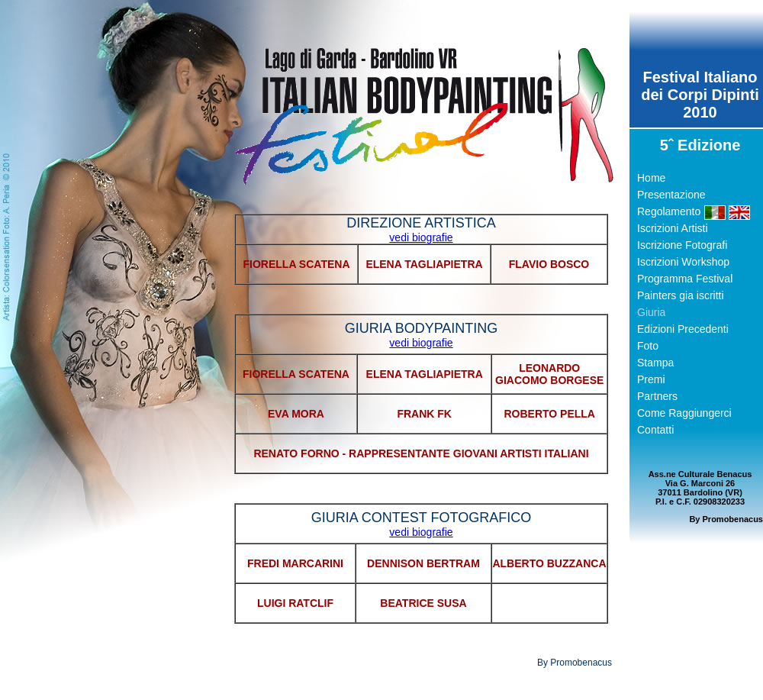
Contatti (655, 430)
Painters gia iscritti (681, 295)
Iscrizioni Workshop (683, 262)
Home (651, 178)
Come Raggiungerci (684, 413)
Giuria (651, 312)
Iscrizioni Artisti (673, 228)
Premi (651, 379)
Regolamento (669, 211)
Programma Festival (685, 279)
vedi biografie (421, 237)
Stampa (655, 363)
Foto (648, 346)
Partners (657, 396)
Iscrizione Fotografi (682, 245)
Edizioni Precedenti (683, 329)
